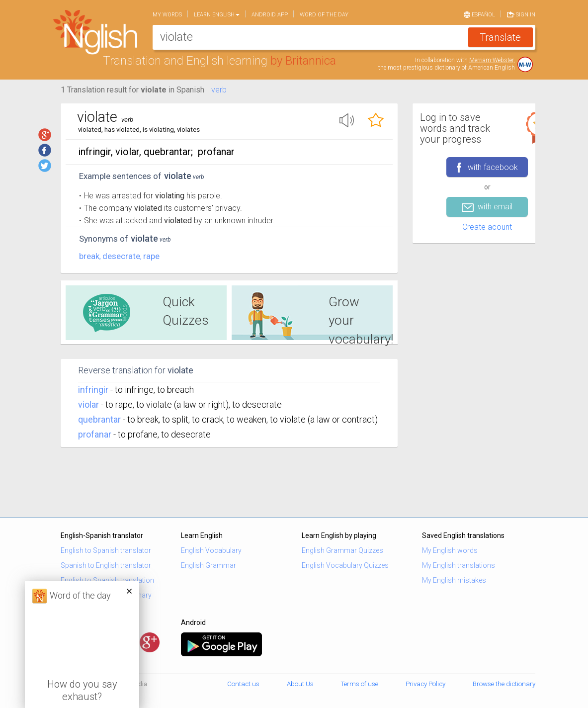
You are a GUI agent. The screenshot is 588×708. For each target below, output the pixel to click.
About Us (300, 684)
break (89, 256)
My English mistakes (454, 580)
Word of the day (324, 15)
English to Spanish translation (107, 580)
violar (88, 404)
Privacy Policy (425, 684)
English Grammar (209, 565)
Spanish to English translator (106, 565)
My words (167, 15)
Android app (270, 15)
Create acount (487, 227)
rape (151, 256)
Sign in (521, 14)
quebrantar (99, 419)
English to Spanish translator (106, 550)
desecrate (121, 256)
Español (479, 14)
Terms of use (360, 684)
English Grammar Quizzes (342, 550)
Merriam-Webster (491, 60)
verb (219, 90)
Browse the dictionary (504, 684)
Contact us (243, 684)
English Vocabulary (211, 550)
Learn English (217, 15)
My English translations (459, 565)
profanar (95, 434)
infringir (93, 390)
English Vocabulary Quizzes (345, 565)
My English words (450, 550)
